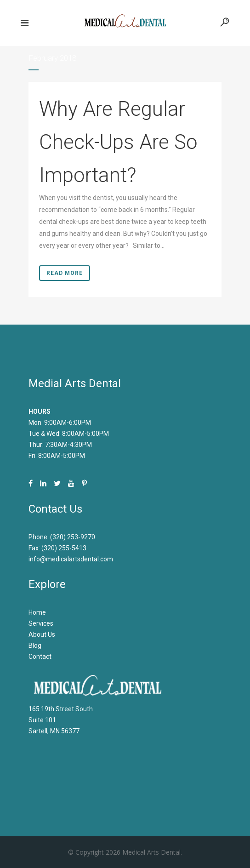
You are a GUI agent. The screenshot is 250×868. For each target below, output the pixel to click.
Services (41, 623)
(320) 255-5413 (64, 548)
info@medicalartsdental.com (71, 559)
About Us (42, 634)
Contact (40, 657)
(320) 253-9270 (73, 537)
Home (37, 612)
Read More (65, 273)
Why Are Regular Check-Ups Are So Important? (118, 142)
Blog (35, 645)
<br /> (125, 771)
